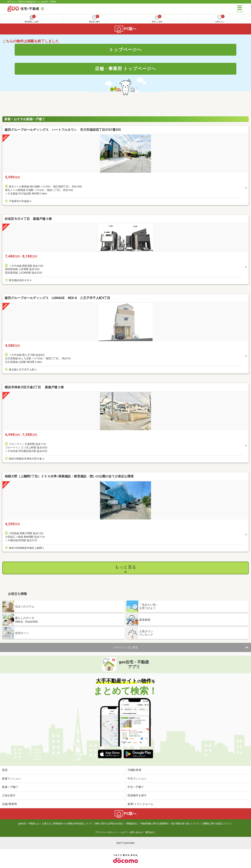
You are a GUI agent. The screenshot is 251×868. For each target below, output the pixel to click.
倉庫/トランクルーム (140, 804)
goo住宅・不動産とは (29, 824)
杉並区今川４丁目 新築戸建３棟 (28, 219)
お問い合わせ (136, 832)
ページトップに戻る (125, 647)
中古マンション (137, 779)
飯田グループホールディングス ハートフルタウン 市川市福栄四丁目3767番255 (63, 130)
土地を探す (9, 795)
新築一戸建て (10, 787)
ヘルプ (123, 832)
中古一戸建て (136, 787)
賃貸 (5, 770)
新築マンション (12, 779)
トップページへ (125, 50)
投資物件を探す (137, 795)
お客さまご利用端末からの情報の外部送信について (67, 824)
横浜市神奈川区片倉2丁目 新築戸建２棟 (34, 387)
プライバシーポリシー (106, 832)
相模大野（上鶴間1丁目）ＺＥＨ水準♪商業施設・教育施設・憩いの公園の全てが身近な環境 (69, 476)
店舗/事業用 (9, 804)
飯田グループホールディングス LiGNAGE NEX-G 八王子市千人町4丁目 (57, 298)
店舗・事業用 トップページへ (125, 69)
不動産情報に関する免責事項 (154, 824)
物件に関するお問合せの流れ (109, 824)
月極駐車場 (134, 770)
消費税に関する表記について (216, 824)
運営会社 (149, 832)
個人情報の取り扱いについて (185, 824)
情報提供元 (131, 824)
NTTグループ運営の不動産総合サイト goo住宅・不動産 (32, 2)
